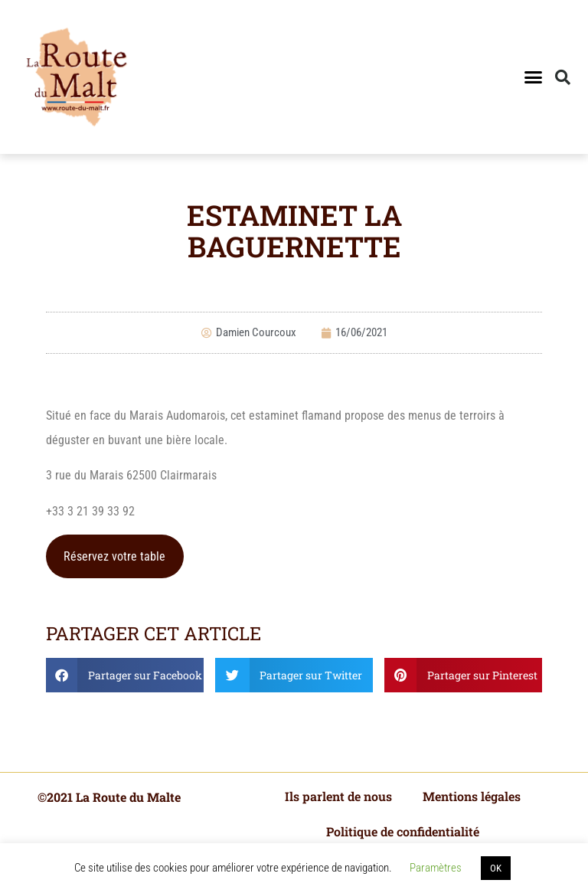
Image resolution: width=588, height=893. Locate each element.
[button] (533, 77)
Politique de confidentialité (403, 831)
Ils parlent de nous (338, 796)
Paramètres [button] (436, 868)
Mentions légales (472, 796)
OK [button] (496, 868)
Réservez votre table (114, 556)
